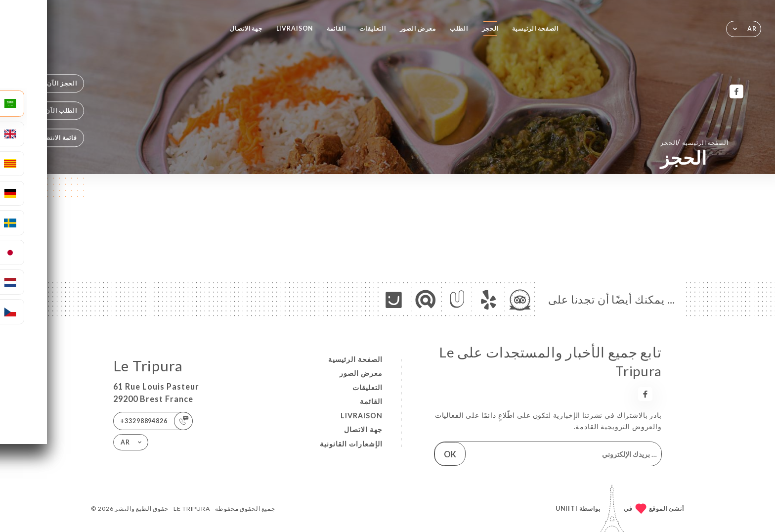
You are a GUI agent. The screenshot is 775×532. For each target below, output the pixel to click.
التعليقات (373, 28)
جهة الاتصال (246, 28)
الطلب (459, 28)
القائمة (336, 28)
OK (450, 454)
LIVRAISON (295, 28)
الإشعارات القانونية (351, 444)
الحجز (490, 28)
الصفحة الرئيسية (535, 28)
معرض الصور (418, 28)
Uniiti (567, 509)
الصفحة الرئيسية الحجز (694, 142)
